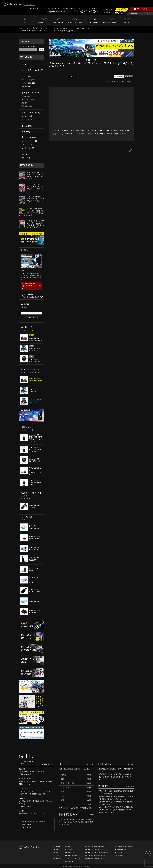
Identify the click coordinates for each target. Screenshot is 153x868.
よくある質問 (69, 850)
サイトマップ (119, 853)
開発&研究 (25, 106)
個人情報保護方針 (120, 850)
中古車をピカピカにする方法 (94, 859)
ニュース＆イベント (79, 28)
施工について (26, 100)
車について (27, 137)
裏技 (23, 103)
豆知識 (24, 158)
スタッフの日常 (27, 116)
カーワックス (26, 148)
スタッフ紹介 (26, 119)
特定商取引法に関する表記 (123, 847)
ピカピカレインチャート (73, 859)
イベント (25, 77)
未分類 (25, 126)
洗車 (24, 132)
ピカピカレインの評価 (92, 850)
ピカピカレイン (29, 93)
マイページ (56, 856)
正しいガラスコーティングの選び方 (96, 856)
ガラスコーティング (29, 151)
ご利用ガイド (57, 850)
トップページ (57, 847)
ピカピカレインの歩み (72, 856)
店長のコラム (69, 862)
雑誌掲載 (25, 86)
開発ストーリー (70, 853)
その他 (24, 96)
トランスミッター (27, 145)
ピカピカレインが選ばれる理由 (95, 847)
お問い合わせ (119, 856)
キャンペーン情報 (28, 80)
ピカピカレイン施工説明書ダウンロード (98, 853)
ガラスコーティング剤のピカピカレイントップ (36, 28)
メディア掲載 (126, 82)
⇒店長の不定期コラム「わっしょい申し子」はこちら (32, 286)
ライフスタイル (29, 113)
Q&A (24, 64)
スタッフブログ (62, 28)
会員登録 (55, 853)
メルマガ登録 (57, 859)
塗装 (23, 155)
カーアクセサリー (28, 141)
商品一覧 (68, 847)
